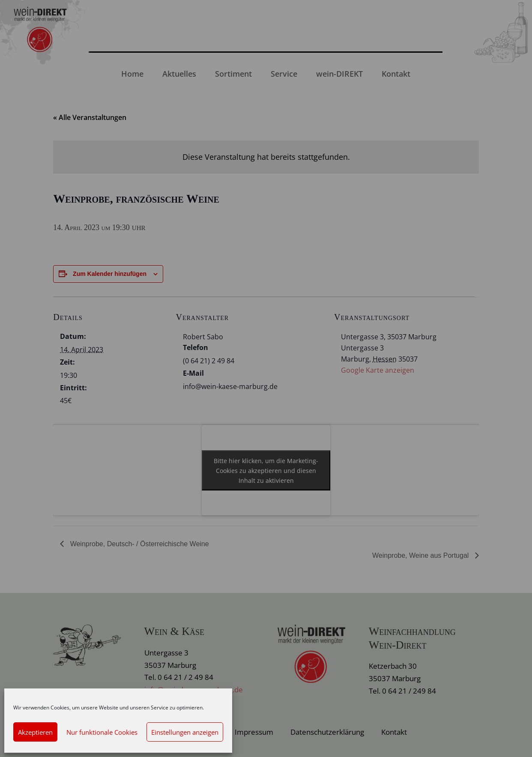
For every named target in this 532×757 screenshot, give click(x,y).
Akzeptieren (35, 732)
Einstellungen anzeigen (185, 732)
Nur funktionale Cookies (102, 732)
